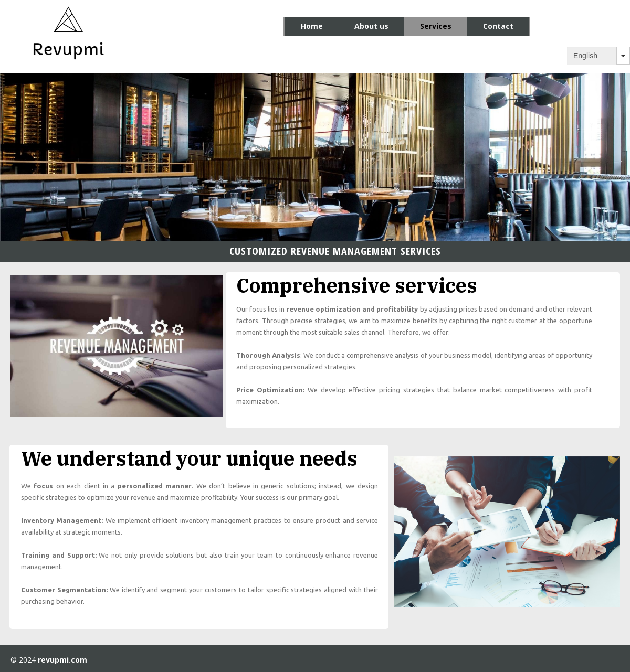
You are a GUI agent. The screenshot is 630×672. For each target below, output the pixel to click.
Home (312, 26)
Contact (498, 26)
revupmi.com (62, 660)
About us (371, 26)
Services (436, 26)
